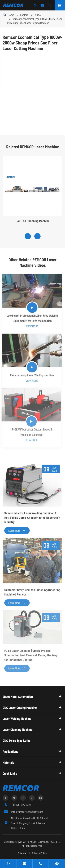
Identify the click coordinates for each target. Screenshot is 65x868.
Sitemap (23, 853)
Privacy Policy (39, 853)
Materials (8, 763)
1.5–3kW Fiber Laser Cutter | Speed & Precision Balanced (30, 432)
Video (38, 15)
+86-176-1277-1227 (21, 805)
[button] (28, 237)
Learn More (17, 530)
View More (31, 326)
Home (11, 15)
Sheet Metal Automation (18, 697)
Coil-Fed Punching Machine (33, 221)
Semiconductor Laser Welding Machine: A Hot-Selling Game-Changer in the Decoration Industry (32, 517)
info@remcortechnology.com (27, 812)
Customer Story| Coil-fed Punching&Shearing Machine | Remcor (32, 591)
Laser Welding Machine (17, 719)
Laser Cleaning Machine (18, 730)
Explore (24, 15)
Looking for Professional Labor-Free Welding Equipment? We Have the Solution (31, 318)
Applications (10, 752)
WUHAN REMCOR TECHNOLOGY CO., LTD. (40, 842)
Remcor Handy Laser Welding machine (31, 375)
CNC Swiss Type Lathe (17, 741)
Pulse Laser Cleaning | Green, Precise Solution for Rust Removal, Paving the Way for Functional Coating (31, 654)
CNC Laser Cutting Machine (20, 708)
